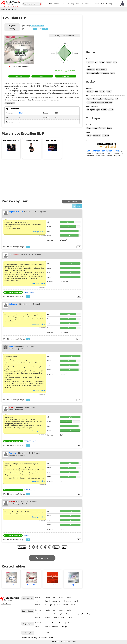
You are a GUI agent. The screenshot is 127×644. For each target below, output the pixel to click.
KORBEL (27, 535)
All (88, 110)
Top (50, 4)
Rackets (57, 4)
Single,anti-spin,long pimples (98, 73)
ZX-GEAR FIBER (29, 490)
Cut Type (105, 135)
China (89, 128)
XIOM (115, 62)
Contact (50, 638)
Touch (111, 110)
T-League (47, 632)
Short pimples (101, 70)
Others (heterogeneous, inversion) (100, 102)
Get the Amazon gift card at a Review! (104, 151)
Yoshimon (13, 453)
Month (79, 206)
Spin (98, 110)
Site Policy (34, 638)
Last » (64, 547)
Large (113, 73)
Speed (93, 110)
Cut (117, 99)
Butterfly (90, 62)
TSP (96, 62)
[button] (19, 50)
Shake (89, 99)
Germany (102, 128)
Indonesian (14, 304)
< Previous (22, 547)
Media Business (42, 638)
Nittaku (102, 62)
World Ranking (106, 4)
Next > (56, 547)
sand (11, 347)
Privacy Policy (25, 638)
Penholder (97, 135)
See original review (38, 232)
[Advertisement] (20, 179)
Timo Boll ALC (29, 292)
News (97, 4)
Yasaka (109, 62)
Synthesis (47, 617)
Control (104, 110)
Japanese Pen (98, 99)
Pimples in (91, 70)
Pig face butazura (16, 212)
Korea (109, 128)
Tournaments (87, 4)
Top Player (75, 4)
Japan (95, 128)
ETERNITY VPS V (30, 441)
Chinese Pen (109, 99)
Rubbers (66, 4)
